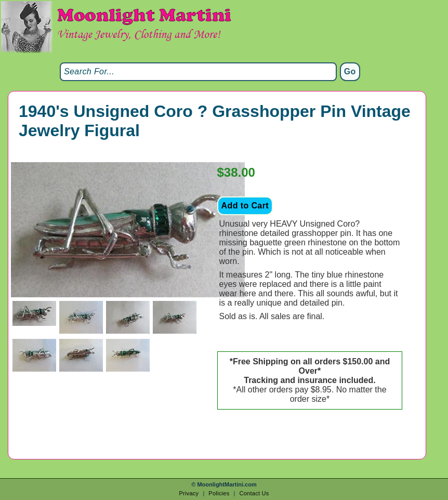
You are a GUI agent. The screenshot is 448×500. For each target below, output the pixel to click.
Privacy (189, 493)
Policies (219, 493)
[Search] (198, 72)
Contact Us (254, 493)
